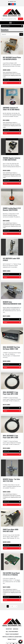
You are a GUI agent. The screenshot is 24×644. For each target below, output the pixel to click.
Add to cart (12, 80)
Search (21, 19)
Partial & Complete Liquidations (12, 637)
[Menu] (10, 23)
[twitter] (9, 4)
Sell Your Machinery (12, 632)
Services (16, 629)
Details (12, 83)
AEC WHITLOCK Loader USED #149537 (11, 259)
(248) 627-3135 (13, 2)
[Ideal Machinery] (12, 622)
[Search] (10, 19)
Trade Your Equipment (12, 634)
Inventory (9, 629)
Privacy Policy (12, 639)
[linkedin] (15, 4)
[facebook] (11, 4)
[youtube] (13, 4)
